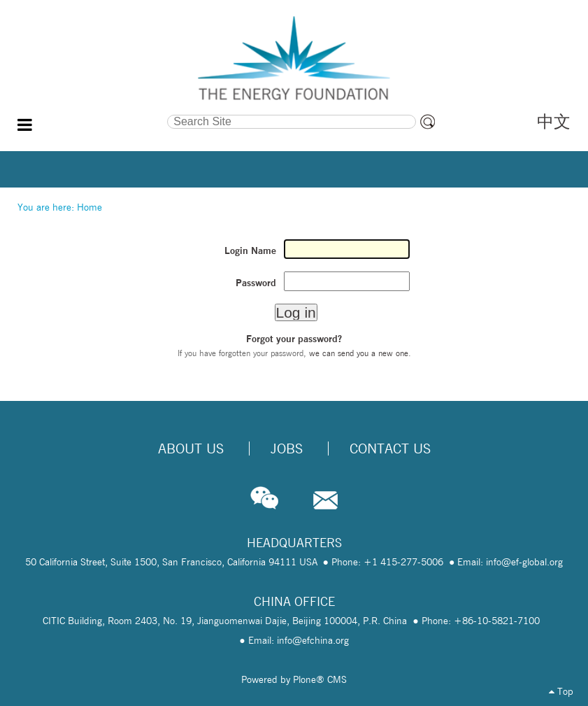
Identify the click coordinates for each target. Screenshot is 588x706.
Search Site (93, 113)
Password (256, 283)
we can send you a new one (359, 353)
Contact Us (390, 449)
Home (89, 207)
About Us (191, 449)
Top (561, 691)
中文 (554, 121)
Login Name (250, 250)
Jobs (287, 449)
